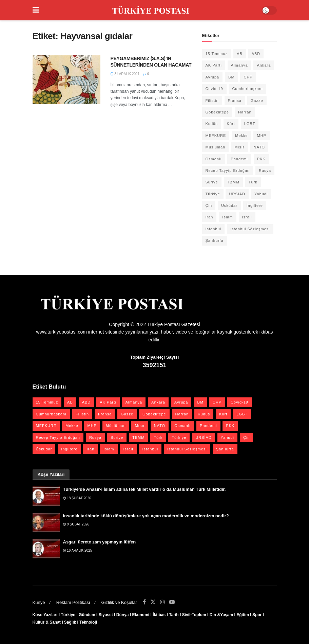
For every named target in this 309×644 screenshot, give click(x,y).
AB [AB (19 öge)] (240, 54)
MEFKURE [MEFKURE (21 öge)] (216, 136)
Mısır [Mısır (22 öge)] (239, 147)
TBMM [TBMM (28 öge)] (233, 182)
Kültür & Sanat (47, 622)
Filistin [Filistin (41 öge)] (212, 101)
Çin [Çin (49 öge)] (209, 205)
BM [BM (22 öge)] (231, 77)
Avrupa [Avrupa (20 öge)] (213, 77)
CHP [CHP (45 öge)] (248, 77)
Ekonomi (141, 615)
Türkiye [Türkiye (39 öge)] (213, 194)
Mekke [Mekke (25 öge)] (241, 136)
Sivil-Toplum (194, 615)
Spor (257, 615)
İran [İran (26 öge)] (209, 217)
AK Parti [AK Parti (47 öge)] (214, 65)
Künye (39, 602)
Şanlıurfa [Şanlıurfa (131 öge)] (215, 240)
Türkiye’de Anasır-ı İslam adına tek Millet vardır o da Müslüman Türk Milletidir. (144, 489)
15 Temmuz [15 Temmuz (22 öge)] (217, 54)
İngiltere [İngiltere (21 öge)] (255, 205)
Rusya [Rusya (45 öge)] (265, 171)
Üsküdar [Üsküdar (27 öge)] (229, 205)
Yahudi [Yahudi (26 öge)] (261, 194)
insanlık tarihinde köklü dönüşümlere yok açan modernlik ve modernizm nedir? (146, 516)
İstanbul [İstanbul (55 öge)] (214, 229)
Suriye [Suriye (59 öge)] (212, 182)
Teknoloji (88, 622)
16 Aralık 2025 (78, 550)
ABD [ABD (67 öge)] (256, 54)
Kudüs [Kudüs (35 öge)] (212, 124)
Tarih (174, 615)
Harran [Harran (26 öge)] (245, 112)
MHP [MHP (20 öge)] (261, 136)
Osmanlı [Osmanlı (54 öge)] (214, 159)
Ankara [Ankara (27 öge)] (264, 65)
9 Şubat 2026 (76, 524)
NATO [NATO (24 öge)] (259, 147)
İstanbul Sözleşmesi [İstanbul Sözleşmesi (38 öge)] (250, 229)
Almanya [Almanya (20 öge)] (239, 65)
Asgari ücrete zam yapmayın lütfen (100, 542)
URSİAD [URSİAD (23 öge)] (237, 194)
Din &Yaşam (221, 615)
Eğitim (243, 615)
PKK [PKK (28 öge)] (261, 159)
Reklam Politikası (73, 602)
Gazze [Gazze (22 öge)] (257, 101)
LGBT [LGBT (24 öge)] (250, 124)
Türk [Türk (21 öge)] (253, 182)
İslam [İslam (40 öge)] (227, 217)
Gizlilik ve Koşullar (119, 602)
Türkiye (68, 615)
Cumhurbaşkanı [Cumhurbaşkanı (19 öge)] (247, 89)
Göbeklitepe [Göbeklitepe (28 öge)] (217, 112)
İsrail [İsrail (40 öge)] (247, 217)
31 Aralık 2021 (125, 74)
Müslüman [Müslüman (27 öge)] (216, 147)
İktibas (159, 615)
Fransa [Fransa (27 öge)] (235, 101)
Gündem (87, 615)
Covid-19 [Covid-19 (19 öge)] (214, 89)
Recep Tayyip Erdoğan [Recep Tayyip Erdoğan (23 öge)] (228, 171)
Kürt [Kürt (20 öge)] (231, 124)
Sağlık (70, 622)
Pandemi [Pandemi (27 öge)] (239, 159)
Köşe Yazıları (45, 615)
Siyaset (106, 615)
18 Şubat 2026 (77, 498)
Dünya (123, 615)
